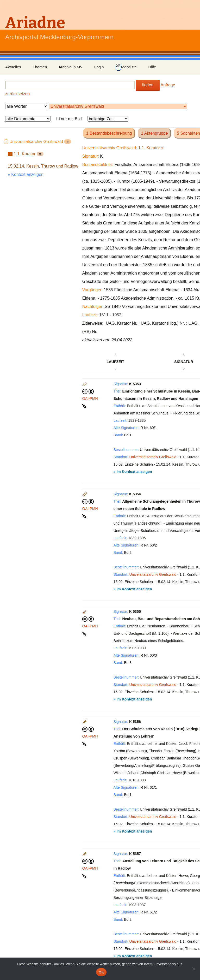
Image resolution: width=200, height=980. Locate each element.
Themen (40, 67)
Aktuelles (13, 67)
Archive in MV (71, 67)
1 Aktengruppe (154, 133)
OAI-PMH (90, 399)
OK (101, 972)
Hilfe (152, 67)
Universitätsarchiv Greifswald (153, 457)
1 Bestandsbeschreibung (109, 133)
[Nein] (193, 969)
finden (148, 85)
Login (99, 67)
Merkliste (126, 67)
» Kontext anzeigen (26, 174)
